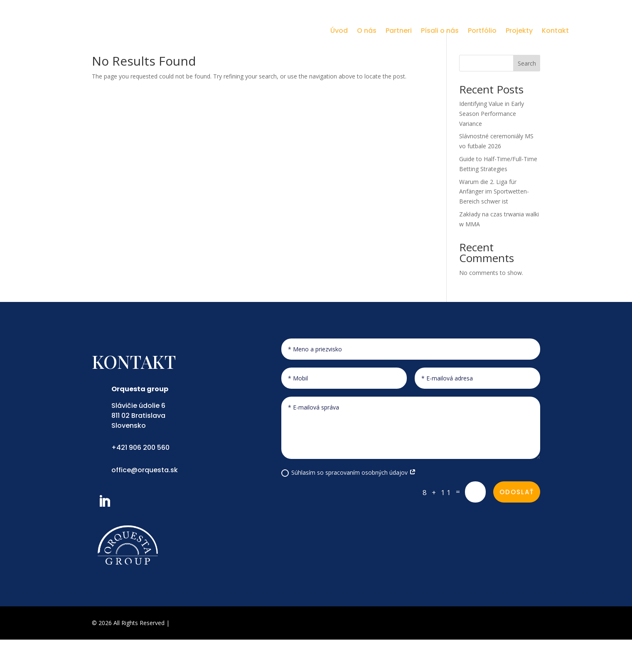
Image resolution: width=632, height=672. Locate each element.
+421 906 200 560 (140, 480)
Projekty (519, 31)
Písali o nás (440, 31)
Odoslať (517, 524)
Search (527, 95)
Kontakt (555, 31)
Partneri (399, 31)
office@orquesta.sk (145, 502)
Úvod (339, 31)
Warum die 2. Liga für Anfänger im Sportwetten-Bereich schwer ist (494, 224)
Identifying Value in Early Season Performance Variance (492, 146)
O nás (367, 31)
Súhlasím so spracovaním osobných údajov (349, 505)
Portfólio (482, 31)
